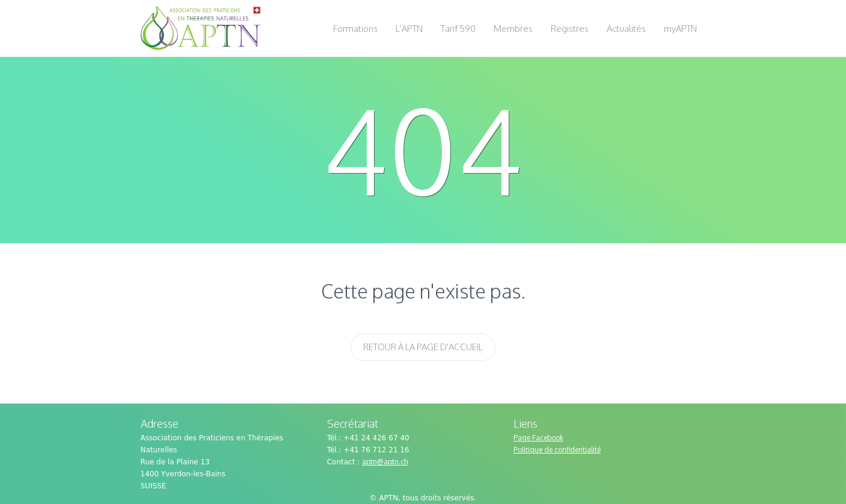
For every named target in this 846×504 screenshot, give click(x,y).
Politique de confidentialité (557, 450)
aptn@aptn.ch (385, 462)
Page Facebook (538, 438)
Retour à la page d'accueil (423, 347)
